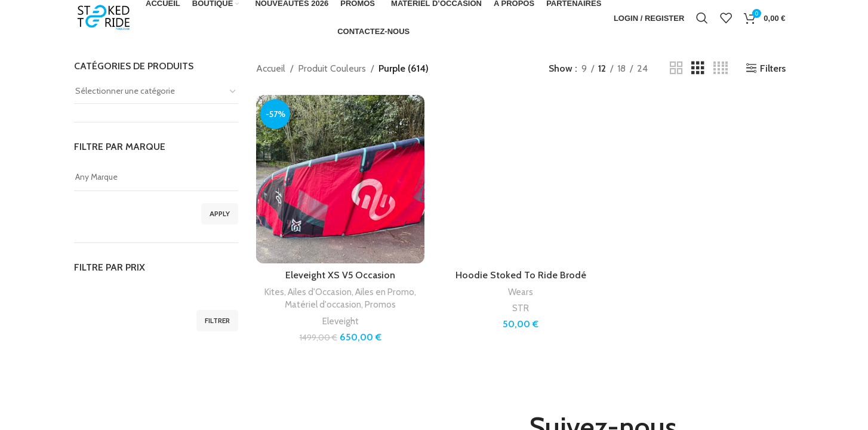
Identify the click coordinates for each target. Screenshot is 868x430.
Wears (521, 292)
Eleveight (341, 321)
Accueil (271, 68)
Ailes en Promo (385, 292)
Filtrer (217, 320)
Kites (274, 292)
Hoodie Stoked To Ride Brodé (521, 275)
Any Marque (156, 177)
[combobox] (156, 91)
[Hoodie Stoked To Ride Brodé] (521, 179)
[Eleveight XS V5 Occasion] (340, 179)
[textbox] (156, 91)
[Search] (702, 18)
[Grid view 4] (721, 68)
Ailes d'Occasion (320, 292)
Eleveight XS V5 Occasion (340, 275)
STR (521, 308)
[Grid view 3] (698, 68)
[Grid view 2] (676, 68)
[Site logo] (104, 17)
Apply (220, 214)
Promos (380, 304)
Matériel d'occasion (323, 304)
